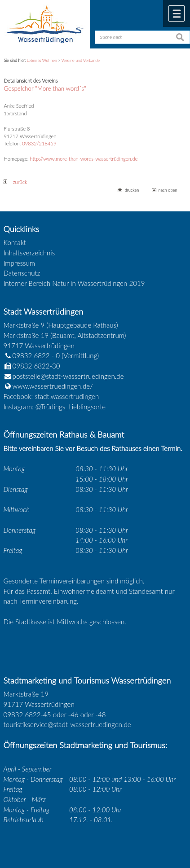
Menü (177, 13)
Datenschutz (22, 273)
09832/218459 (39, 143)
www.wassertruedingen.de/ (53, 386)
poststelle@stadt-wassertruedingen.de (68, 376)
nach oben (168, 190)
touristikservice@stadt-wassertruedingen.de (67, 724)
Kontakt (15, 242)
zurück (15, 182)
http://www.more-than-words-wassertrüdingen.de (84, 159)
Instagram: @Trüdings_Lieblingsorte (55, 407)
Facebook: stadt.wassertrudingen (51, 396)
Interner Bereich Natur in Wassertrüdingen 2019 (74, 283)
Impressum (19, 263)
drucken (132, 190)
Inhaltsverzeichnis (29, 253)
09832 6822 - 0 (32, 355)
